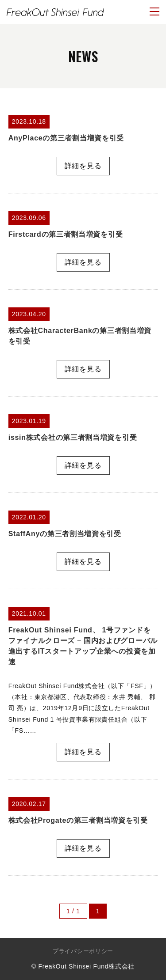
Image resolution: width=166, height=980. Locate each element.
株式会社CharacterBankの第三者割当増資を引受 (80, 336)
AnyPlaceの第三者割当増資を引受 (66, 138)
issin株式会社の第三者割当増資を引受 (73, 437)
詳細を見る (83, 166)
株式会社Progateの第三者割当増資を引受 (78, 820)
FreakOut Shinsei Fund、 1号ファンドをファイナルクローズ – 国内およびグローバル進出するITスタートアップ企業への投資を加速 (83, 646)
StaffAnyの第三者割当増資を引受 (65, 534)
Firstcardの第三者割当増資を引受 (66, 234)
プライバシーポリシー (83, 951)
